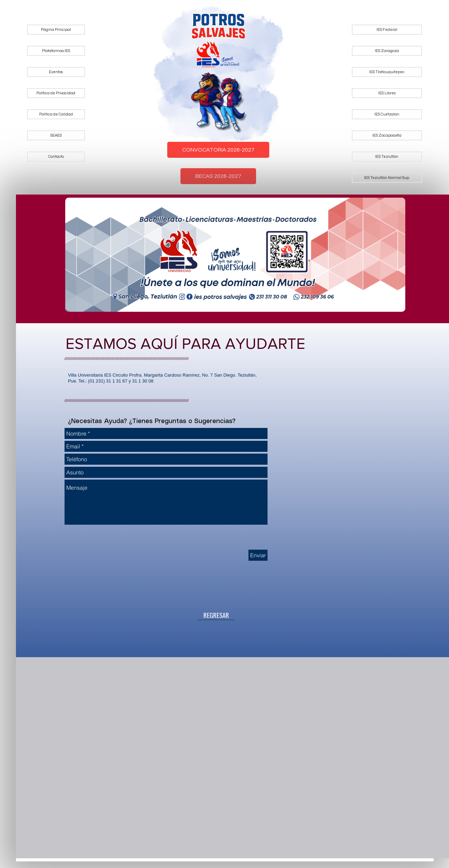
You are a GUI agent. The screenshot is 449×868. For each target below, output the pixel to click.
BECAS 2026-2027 (218, 176)
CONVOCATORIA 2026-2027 (218, 150)
